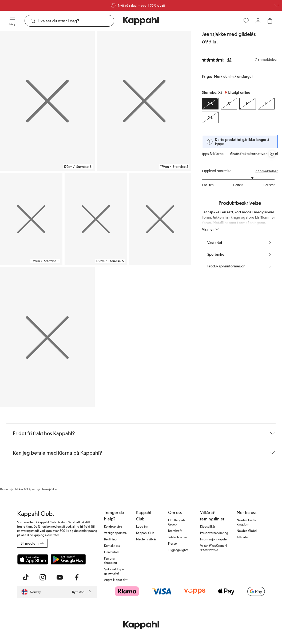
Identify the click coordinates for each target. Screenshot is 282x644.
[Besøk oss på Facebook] (77, 577)
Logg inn (142, 526)
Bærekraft (175, 531)
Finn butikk (112, 552)
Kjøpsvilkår (208, 526)
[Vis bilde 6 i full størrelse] (47, 337)
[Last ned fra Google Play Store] (68, 559)
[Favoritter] (246, 21)
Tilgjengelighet (178, 550)
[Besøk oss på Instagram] (43, 577)
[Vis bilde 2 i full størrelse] (144, 101)
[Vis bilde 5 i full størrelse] (160, 219)
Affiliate (242, 537)
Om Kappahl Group (177, 522)
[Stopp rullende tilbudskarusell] (272, 154)
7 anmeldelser (266, 171)
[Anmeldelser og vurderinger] (240, 59)
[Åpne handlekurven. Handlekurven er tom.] (270, 21)
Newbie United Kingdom (247, 522)
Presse (172, 543)
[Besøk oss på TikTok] (26, 577)
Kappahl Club (145, 533)
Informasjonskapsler (214, 539)
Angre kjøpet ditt (116, 580)
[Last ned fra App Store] (33, 559)
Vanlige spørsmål (116, 533)
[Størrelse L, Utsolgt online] (266, 104)
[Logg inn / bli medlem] (258, 21)
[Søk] (76, 21)
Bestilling (110, 539)
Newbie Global (247, 531)
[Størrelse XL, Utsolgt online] (210, 117)
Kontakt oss (112, 545)
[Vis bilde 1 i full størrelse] (47, 101)
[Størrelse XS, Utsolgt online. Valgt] (210, 104)
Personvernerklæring (214, 533)
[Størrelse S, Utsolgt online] (229, 104)
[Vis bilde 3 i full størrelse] (31, 219)
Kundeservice (113, 526)
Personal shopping (110, 560)
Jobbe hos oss (178, 537)
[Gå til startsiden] (141, 21)
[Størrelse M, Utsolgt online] (248, 104)
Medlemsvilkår (146, 539)
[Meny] (12, 21)
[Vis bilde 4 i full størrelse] (96, 219)
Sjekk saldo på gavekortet (114, 571)
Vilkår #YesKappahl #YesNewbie (214, 548)
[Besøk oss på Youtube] (60, 577)
